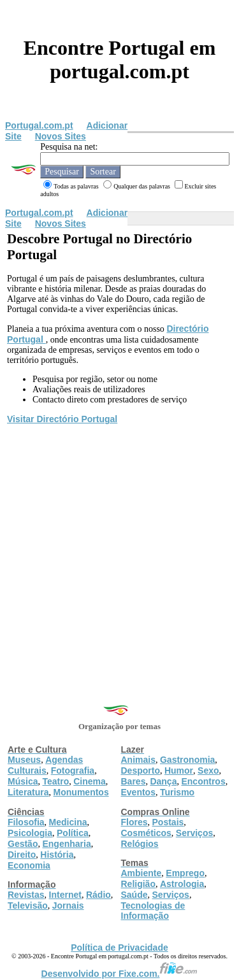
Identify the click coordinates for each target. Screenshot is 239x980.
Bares (134, 781)
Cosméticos (146, 833)
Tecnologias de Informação (153, 911)
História (57, 855)
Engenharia (66, 844)
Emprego (185, 873)
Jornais (68, 905)
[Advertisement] (119, 552)
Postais (168, 822)
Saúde (134, 895)
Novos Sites (61, 136)
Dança (163, 781)
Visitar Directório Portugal (62, 419)
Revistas (26, 895)
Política (73, 833)
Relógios (140, 844)
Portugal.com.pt (39, 125)
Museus (24, 760)
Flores (134, 822)
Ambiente (141, 873)
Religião (138, 884)
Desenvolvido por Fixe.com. (120, 974)
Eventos (138, 792)
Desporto (141, 771)
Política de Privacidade (119, 948)
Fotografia (73, 771)
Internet (65, 895)
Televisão (28, 905)
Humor (179, 771)
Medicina (68, 822)
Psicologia (30, 833)
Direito (22, 855)
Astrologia (182, 884)
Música (23, 781)
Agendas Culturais (45, 765)
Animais (138, 760)
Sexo (208, 771)
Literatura (28, 792)
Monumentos (81, 792)
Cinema (90, 781)
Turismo (177, 792)
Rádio (98, 895)
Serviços (194, 833)
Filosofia (26, 822)
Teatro (55, 781)
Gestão (23, 844)
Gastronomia (187, 760)
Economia (29, 865)
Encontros (203, 781)
